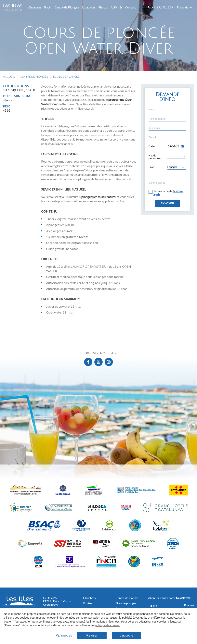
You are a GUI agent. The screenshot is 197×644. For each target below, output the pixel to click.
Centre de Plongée (67, 7)
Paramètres (64, 635)
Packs (48, 7)
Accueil (9, 76)
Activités (117, 7)
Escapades (89, 7)
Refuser (92, 635)
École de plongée (66, 76)
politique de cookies (107, 625)
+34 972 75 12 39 (162, 7)
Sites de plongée (126, 603)
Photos (103, 7)
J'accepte (127, 635)
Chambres (35, 7)
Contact (131, 7)
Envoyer (167, 203)
